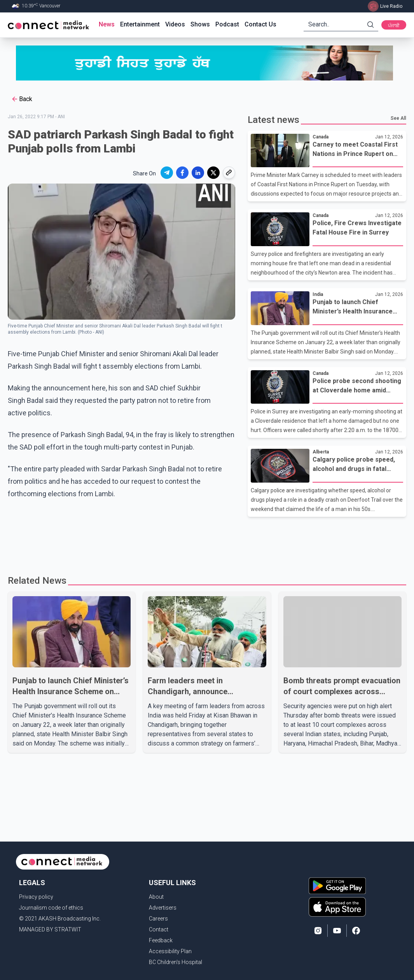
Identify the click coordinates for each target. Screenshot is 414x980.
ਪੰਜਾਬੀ (394, 26)
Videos (175, 24)
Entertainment (140, 24)
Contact (159, 929)
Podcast (227, 24)
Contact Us (260, 24)
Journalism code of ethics (51, 908)
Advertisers (163, 908)
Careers (158, 919)
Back (22, 99)
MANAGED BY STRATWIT (50, 929)
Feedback (161, 940)
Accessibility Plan (170, 951)
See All (398, 118)
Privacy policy (36, 897)
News (107, 24)
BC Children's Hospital (176, 962)
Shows (200, 24)
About (156, 897)
